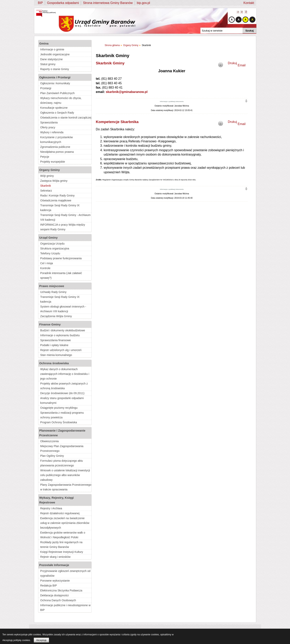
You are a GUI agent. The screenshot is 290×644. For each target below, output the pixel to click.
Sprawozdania (49, 122)
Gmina (44, 43)
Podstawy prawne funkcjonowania (61, 258)
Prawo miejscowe (52, 286)
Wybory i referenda (52, 132)
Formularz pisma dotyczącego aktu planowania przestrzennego (62, 463)
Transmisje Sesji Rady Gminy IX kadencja (60, 208)
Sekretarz (46, 191)
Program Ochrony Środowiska (59, 422)
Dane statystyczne (52, 59)
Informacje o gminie (52, 49)
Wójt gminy (47, 176)
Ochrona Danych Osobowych (58, 600)
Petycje (45, 157)
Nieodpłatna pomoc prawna (57, 152)
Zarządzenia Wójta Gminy (56, 316)
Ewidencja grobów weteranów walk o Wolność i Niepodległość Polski (63, 535)
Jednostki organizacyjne (55, 54)
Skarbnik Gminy (110, 63)
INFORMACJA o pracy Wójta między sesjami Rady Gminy (63, 227)
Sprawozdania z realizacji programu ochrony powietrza (62, 415)
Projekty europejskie (53, 162)
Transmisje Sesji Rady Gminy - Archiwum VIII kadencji (65, 217)
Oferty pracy (48, 127)
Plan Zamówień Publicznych (58, 93)
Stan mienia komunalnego (56, 355)
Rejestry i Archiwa (51, 508)
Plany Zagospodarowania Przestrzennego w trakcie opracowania (66, 487)
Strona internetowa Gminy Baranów (108, 3)
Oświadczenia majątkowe (56, 200)
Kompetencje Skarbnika (117, 122)
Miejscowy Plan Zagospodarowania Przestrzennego (62, 448)
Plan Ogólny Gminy (52, 456)
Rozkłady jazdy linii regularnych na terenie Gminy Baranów (61, 545)
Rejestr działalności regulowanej (60, 513)
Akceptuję (41, 640)
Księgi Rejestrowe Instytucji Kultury (62, 552)
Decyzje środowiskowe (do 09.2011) (62, 393)
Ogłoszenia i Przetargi (55, 77)
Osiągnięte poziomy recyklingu (59, 408)
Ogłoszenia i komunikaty (55, 83)
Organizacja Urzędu (52, 244)
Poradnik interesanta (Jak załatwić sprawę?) (61, 275)
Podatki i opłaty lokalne (54, 345)
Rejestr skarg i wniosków (55, 557)
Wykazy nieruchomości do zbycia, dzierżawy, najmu (61, 100)
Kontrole (45, 268)
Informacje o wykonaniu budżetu (60, 335)
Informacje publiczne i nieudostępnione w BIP (65, 608)
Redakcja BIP (49, 586)
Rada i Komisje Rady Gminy (58, 196)
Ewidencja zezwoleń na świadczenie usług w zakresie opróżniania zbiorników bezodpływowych (65, 523)
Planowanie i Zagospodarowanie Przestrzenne (62, 433)
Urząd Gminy (49, 238)
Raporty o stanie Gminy (55, 69)
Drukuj (232, 63)
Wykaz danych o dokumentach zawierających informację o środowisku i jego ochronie (65, 374)
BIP (41, 3)
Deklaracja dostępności (55, 595)
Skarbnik (46, 186)
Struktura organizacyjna (55, 248)
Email (242, 65)
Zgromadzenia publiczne (55, 147)
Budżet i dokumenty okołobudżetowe (63, 330)
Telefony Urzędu (50, 253)
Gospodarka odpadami (63, 3)
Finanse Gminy (50, 324)
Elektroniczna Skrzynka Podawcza (61, 590)
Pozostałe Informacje (54, 565)
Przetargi (46, 88)
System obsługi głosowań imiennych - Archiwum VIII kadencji (63, 309)
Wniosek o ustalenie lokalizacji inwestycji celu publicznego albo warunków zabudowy (65, 475)
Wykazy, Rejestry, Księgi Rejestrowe (57, 500)
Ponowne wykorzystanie (55, 581)
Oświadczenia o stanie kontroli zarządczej (66, 118)
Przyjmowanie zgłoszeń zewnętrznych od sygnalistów (65, 573)
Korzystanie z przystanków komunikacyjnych (57, 140)
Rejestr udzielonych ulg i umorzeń (61, 350)
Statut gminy (48, 64)
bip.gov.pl (143, 3)
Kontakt (249, 3)
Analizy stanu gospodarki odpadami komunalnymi (62, 400)
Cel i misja (47, 263)
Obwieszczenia (50, 441)
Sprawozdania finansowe (56, 340)
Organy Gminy (50, 170)
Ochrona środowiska (54, 363)
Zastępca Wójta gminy (54, 181)
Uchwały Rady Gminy (53, 292)
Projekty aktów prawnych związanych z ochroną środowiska (64, 386)
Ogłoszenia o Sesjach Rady (57, 113)
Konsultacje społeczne (54, 108)
